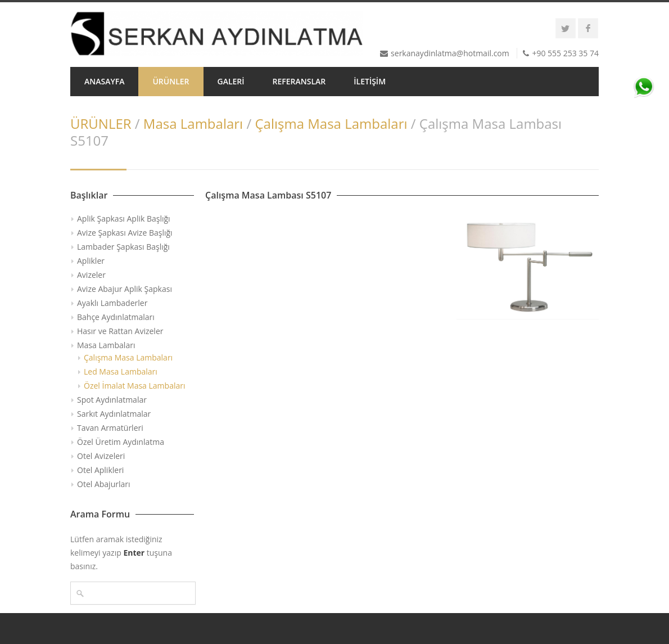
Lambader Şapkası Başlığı (123, 247)
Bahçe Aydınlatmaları (116, 317)
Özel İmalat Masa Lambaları (135, 386)
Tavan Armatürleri (110, 428)
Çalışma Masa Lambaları (331, 123)
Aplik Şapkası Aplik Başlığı (124, 219)
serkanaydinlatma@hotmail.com (450, 53)
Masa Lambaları (193, 123)
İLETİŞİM (370, 81)
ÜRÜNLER (171, 81)
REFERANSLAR (299, 81)
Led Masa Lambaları (121, 371)
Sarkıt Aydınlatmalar (114, 414)
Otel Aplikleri (100, 470)
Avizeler (91, 275)
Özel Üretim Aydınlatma (121, 442)
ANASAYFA (104, 81)
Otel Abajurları (104, 484)
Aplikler (91, 261)
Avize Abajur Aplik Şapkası (125, 289)
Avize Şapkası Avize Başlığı (125, 233)
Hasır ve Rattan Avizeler (120, 331)
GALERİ (231, 81)
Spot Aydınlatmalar (112, 400)
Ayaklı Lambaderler (112, 303)
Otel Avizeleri (101, 456)
